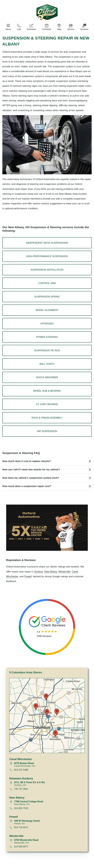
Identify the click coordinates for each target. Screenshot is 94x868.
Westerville (64, 572)
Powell (28, 576)
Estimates (32, 29)
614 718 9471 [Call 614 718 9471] (21, 827)
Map (59, 29)
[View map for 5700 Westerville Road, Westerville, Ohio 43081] (49, 841)
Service (71, 29)
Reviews (84, 29)
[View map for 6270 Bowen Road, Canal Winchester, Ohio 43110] (49, 765)
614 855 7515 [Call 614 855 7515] (21, 808)
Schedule (47, 29)
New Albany (51, 572)
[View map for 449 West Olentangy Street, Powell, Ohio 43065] (49, 822)
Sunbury (39, 572)
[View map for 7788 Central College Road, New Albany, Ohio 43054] (49, 803)
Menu (8, 29)
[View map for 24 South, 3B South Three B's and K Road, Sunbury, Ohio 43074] (49, 784)
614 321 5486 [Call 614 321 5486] (21, 770)
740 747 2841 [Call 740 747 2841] (21, 789)
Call (19, 29)
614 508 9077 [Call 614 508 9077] (21, 847)
